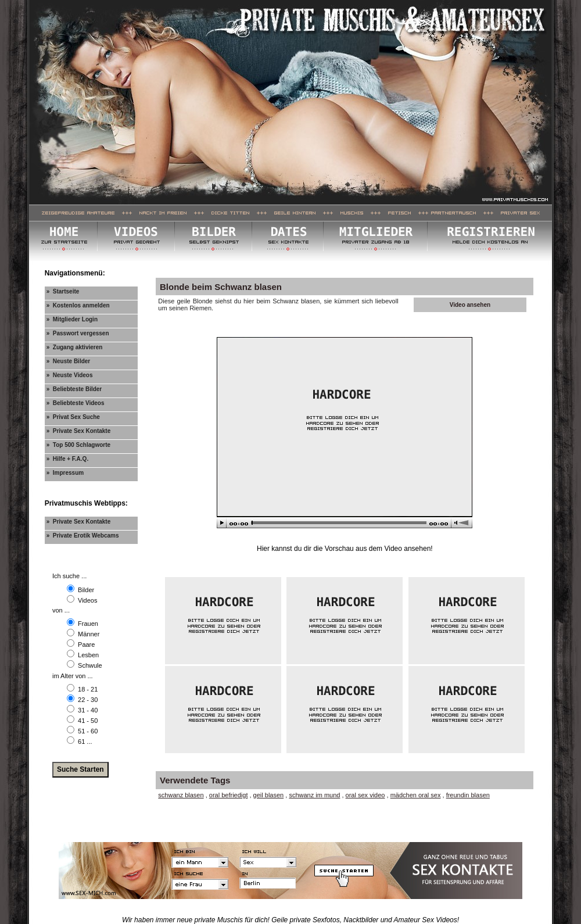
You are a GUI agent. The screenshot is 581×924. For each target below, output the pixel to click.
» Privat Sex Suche (73, 417)
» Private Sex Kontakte (79, 431)
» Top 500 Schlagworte (78, 445)
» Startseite (63, 291)
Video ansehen (470, 305)
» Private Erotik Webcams (83, 536)
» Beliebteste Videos (76, 403)
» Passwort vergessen (78, 333)
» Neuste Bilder (69, 361)
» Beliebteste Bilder (74, 389)
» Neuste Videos (70, 375)
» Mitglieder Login (72, 319)
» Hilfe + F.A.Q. (68, 459)
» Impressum (65, 473)
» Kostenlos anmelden (78, 305)
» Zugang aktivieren (75, 347)
